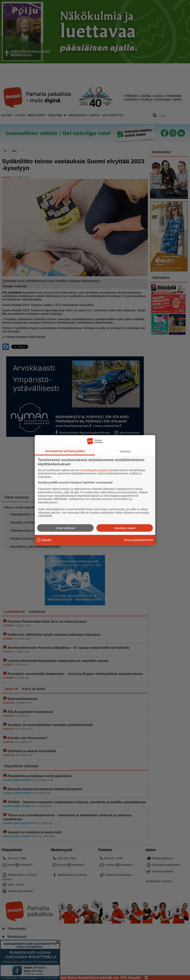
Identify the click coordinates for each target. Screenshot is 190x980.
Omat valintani (65, 528)
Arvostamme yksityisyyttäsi (65, 451)
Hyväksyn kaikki (125, 528)
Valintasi (125, 451)
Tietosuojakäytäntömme (138, 540)
